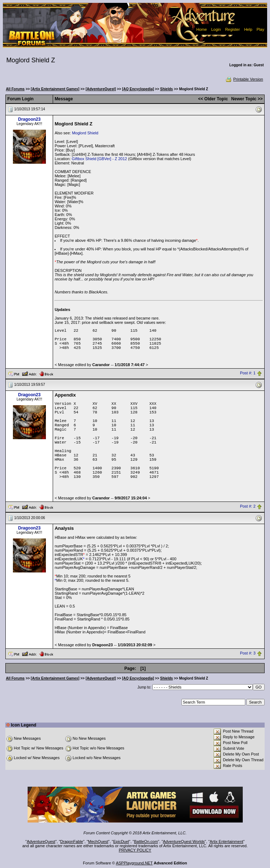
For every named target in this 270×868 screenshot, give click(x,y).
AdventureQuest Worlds (184, 841)
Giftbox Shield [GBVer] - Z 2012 (99, 159)
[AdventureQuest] (101, 89)
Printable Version (244, 79)
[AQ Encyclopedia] (138, 89)
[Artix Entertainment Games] (55, 89)
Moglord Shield (85, 133)
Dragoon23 (30, 119)
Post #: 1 (248, 373)
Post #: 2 (248, 507)
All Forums (15, 89)
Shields (167, 89)
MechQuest (98, 841)
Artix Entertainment (227, 841)
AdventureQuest (41, 841)
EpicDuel (121, 841)
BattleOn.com (146, 841)
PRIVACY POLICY (135, 850)
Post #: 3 (248, 653)
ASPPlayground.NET (134, 863)
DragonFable (72, 841)
